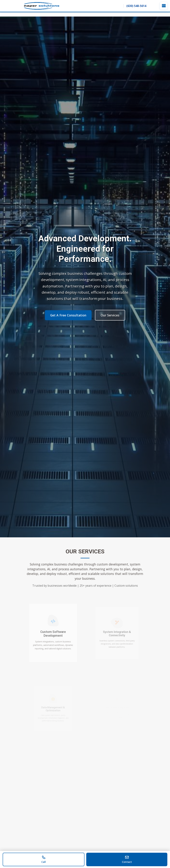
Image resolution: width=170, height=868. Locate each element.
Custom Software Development (53, 634)
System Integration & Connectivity (117, 634)
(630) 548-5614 (136, 6)
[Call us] (44, 859)
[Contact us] (127, 859)
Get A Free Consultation (68, 315)
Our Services (110, 315)
